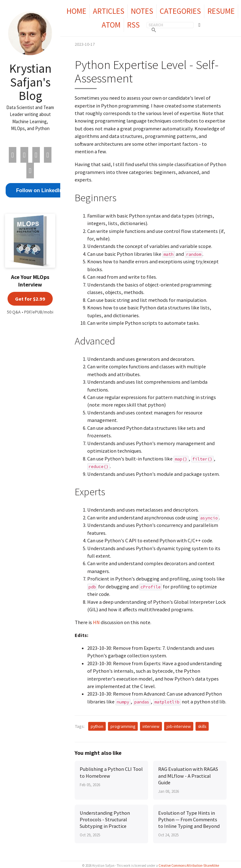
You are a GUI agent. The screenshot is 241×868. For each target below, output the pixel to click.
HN (96, 622)
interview (151, 726)
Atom (111, 25)
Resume (221, 11)
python (97, 726)
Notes (142, 11)
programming (123, 726)
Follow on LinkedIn (39, 190)
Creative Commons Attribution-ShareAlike (189, 865)
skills (202, 726)
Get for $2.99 (30, 299)
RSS (133, 25)
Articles (109, 11)
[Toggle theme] (200, 25)
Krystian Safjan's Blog (30, 82)
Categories (180, 11)
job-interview (179, 726)
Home (76, 11)
